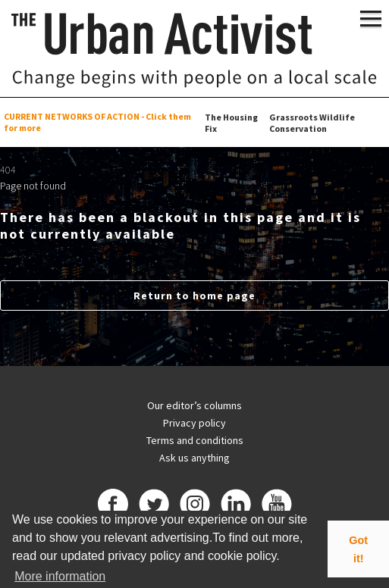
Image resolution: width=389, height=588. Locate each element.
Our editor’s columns (194, 405)
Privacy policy (194, 423)
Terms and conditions (195, 440)
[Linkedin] (236, 506)
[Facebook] (113, 506)
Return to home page (194, 296)
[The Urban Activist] (194, 50)
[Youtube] (277, 506)
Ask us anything (194, 458)
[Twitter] (154, 506)
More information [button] (60, 576)
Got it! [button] (358, 549)
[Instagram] (195, 506)
